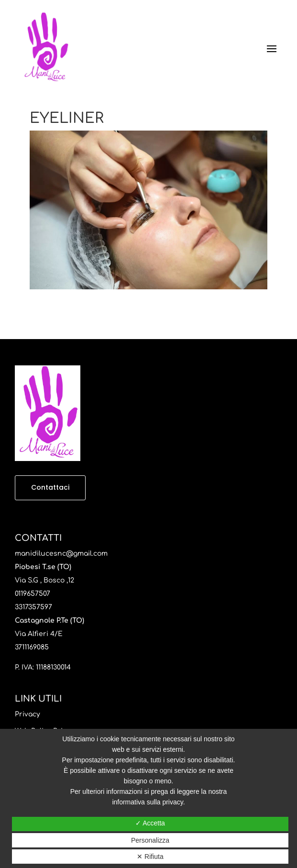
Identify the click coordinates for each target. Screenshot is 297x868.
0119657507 (33, 594)
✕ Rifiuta (150, 857)
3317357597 (33, 607)
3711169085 (32, 647)
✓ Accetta (150, 823)
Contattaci (50, 487)
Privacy (27, 714)
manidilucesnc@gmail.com (61, 554)
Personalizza (150, 840)
